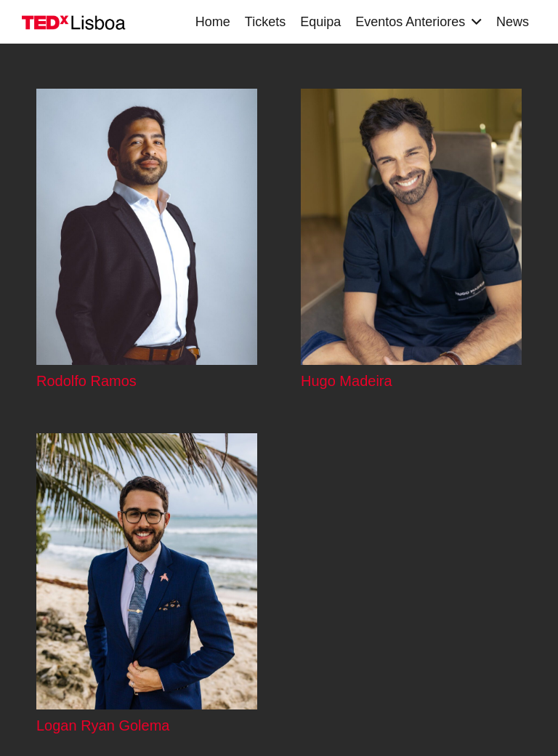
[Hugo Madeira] (411, 227)
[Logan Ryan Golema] (147, 571)
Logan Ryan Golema (103, 726)
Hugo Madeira (347, 381)
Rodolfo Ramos (86, 381)
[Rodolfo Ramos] (147, 227)
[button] (473, 22)
